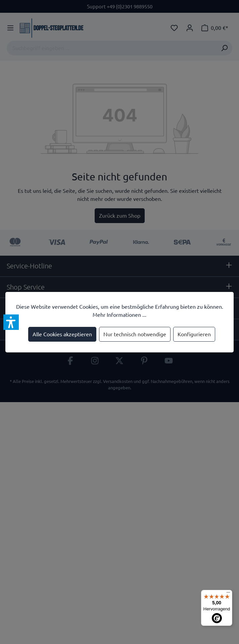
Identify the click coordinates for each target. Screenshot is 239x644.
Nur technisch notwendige (135, 334)
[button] (11, 322)
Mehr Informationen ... (119, 315)
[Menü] (228, 594)
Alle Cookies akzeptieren (62, 334)
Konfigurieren (194, 334)
